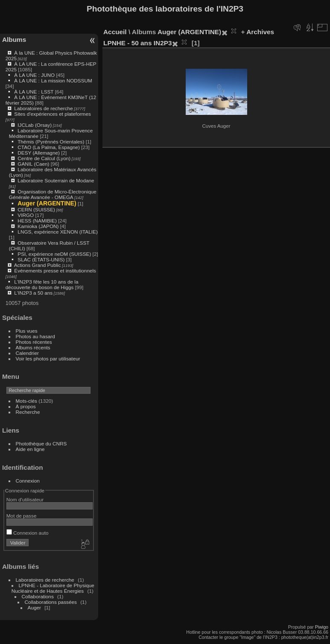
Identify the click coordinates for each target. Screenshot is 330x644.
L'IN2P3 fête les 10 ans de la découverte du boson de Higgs (42, 284)
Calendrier (27, 353)
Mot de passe (22, 516)
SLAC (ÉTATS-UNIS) (41, 259)
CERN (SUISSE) (36, 209)
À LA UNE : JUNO (35, 75)
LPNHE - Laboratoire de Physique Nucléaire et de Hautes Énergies (53, 588)
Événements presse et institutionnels (55, 271)
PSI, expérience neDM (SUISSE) (54, 254)
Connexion (28, 481)
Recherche (28, 412)
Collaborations (38, 596)
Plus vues (27, 331)
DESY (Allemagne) (39, 153)
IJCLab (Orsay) (35, 125)
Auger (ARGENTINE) (47, 203)
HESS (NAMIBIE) (37, 221)
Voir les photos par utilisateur (48, 359)
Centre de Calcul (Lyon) (44, 158)
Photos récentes (34, 342)
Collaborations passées (51, 602)
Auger (34, 607)
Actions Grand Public (38, 265)
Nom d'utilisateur (25, 499)
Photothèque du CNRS (41, 443)
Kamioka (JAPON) (38, 226)
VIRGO (26, 215)
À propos (26, 406)
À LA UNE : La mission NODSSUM (53, 80)
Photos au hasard (35, 336)
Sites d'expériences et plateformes (52, 114)
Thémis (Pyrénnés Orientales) (51, 142)
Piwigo (322, 627)
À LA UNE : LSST (34, 92)
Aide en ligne (30, 449)
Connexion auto (28, 533)
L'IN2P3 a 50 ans (33, 293)
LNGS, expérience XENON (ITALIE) (57, 232)
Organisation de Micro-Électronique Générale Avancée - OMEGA (53, 194)
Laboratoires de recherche (43, 108)
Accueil (115, 32)
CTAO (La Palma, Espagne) (49, 147)
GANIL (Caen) (33, 164)
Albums (14, 40)
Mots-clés (26, 401)
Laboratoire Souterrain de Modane (56, 180)
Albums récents (33, 347)
